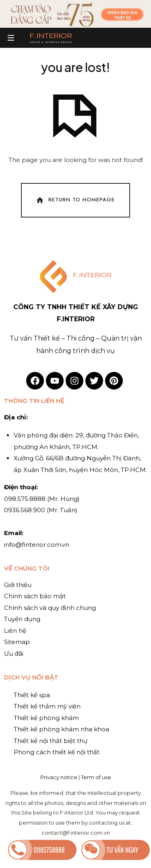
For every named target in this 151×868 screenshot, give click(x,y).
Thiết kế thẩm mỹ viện (47, 706)
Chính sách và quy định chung (50, 608)
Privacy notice (59, 777)
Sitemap (17, 642)
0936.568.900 (25, 510)
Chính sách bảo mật (35, 596)
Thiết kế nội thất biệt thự (51, 741)
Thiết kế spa (32, 695)
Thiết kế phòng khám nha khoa (61, 729)
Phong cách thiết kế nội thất (57, 752)
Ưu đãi (14, 654)
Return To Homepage (75, 200)
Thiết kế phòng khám (46, 718)
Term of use (96, 777)
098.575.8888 (25, 499)
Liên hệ (15, 631)
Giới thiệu (18, 585)
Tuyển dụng (22, 619)
